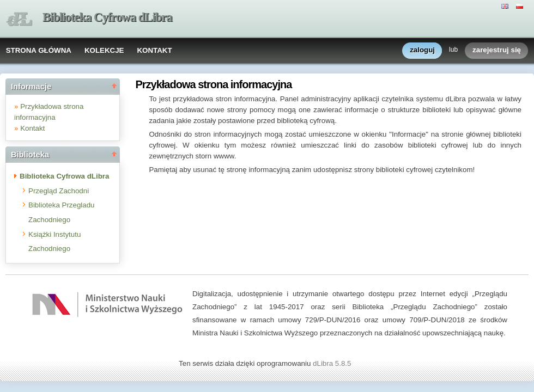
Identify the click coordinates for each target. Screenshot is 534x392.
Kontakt (32, 128)
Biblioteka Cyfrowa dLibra (107, 17)
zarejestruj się (497, 50)
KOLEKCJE (104, 50)
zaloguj (422, 50)
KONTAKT (154, 50)
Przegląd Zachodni (59, 191)
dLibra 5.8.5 (333, 363)
